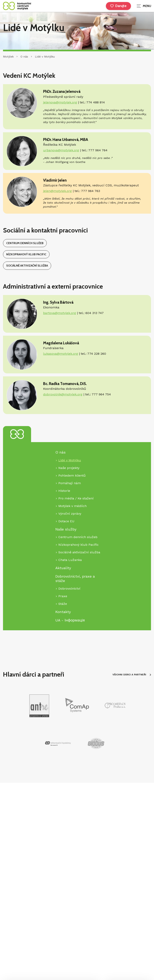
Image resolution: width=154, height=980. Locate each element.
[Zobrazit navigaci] (144, 6)
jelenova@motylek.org (60, 102)
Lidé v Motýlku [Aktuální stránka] (45, 57)
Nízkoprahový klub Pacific (26, 254)
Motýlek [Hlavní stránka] (8, 57)
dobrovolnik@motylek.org (63, 394)
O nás (24, 57)
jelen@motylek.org (57, 191)
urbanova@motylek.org (61, 150)
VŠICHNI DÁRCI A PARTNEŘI (132, 675)
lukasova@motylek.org (61, 354)
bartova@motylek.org (60, 313)
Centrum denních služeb (25, 243)
